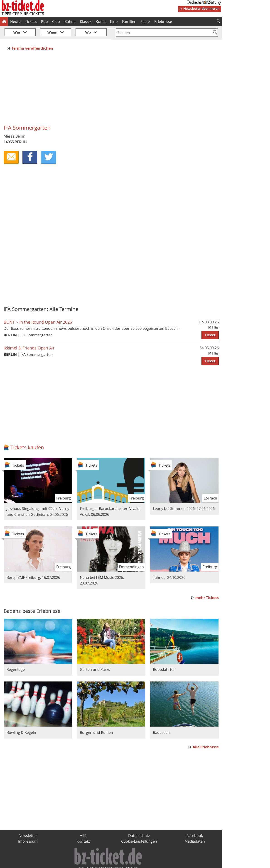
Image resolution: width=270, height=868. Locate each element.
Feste (145, 22)
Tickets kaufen (27, 434)
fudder (110, 863)
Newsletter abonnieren (201, 8)
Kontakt (83, 828)
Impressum (28, 828)
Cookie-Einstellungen (139, 828)
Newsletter (28, 822)
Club (56, 22)
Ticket (210, 322)
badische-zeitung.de (58, 863)
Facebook (195, 822)
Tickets (31, 22)
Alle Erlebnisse (206, 734)
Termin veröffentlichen (33, 35)
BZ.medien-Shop (167, 863)
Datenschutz (139, 822)
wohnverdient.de (134, 863)
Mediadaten (195, 828)
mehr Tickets (207, 584)
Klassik (86, 22)
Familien (129, 22)
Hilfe (83, 822)
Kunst (101, 22)
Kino (114, 22)
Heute (15, 22)
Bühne (70, 22)
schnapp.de (90, 863)
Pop (44, 22)
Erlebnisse (163, 22)
